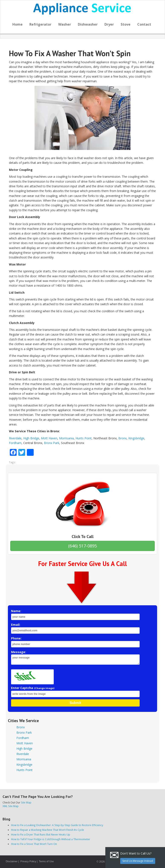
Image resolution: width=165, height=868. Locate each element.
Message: (75, 657)
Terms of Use (46, 861)
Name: (75, 614)
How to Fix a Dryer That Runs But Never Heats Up (41, 834)
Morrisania (66, 438)
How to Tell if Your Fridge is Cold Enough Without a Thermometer (51, 839)
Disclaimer (12, 861)
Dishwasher (88, 24)
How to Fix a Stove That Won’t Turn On (34, 844)
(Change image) (44, 688)
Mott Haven (49, 438)
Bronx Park (52, 443)
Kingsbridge (136, 438)
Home (17, 24)
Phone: (75, 642)
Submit (75, 703)
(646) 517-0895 (82, 546)
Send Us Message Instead (138, 861)
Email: (75, 628)
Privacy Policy (28, 861)
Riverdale (15, 438)
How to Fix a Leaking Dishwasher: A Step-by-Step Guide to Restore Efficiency (57, 825)
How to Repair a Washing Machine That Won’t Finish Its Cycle (48, 830)
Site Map (26, 802)
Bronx (122, 438)
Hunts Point (84, 438)
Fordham (15, 443)
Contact (144, 24)
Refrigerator (40, 24)
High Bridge (31, 438)
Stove (126, 24)
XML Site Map (11, 806)
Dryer (109, 24)
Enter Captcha (75, 691)
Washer (65, 24)
